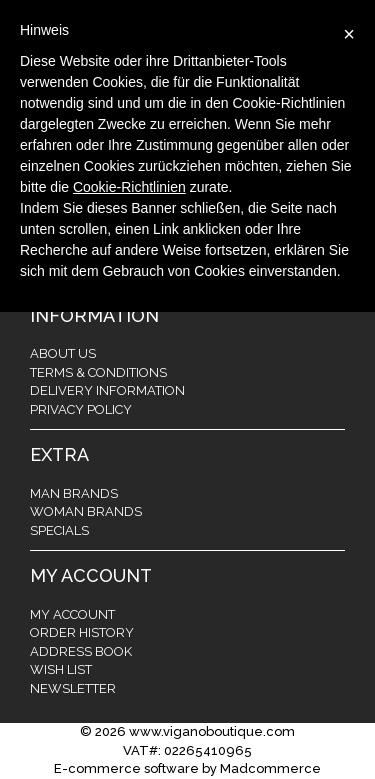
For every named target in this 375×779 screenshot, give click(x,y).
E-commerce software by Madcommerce (187, 768)
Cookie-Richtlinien (129, 187)
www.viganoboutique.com (212, 731)
